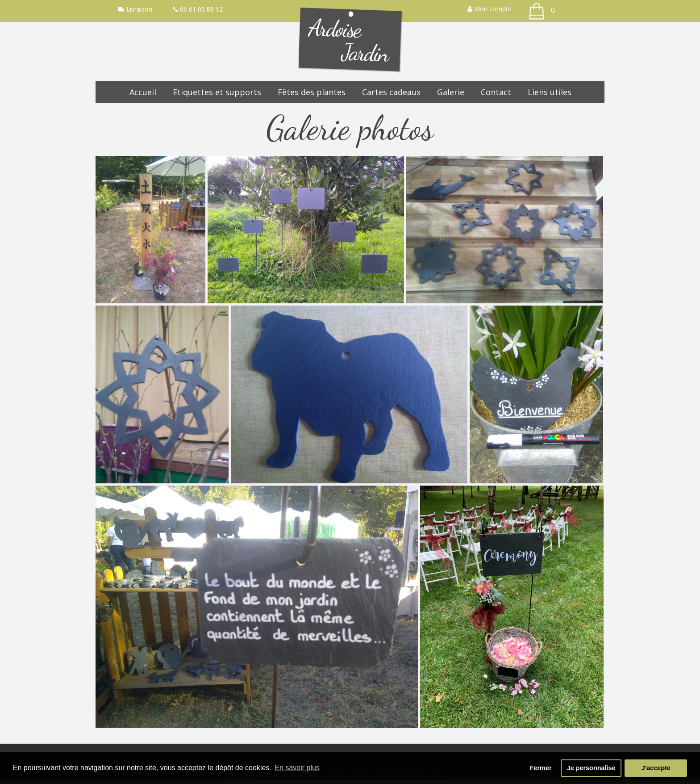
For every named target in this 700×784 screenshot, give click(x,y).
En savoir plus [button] (297, 768)
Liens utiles (550, 92)
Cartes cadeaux (391, 92)
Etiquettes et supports (217, 92)
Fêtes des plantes (312, 92)
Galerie (451, 92)
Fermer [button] (541, 768)
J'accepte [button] (656, 768)
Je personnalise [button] (591, 768)
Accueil (143, 92)
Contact (496, 92)
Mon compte (490, 9)
